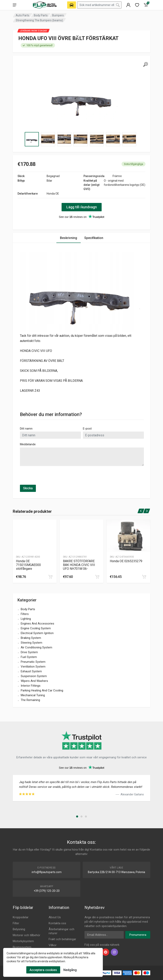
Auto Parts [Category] (23, 15)
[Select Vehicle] (72, 5)
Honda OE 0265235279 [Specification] (126, 561)
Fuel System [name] (29, 657)
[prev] (141, 511)
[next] (147, 511)
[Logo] (45, 5)
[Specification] (81, 96)
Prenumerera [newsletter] (138, 935)
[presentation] (50, 477)
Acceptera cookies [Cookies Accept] (43, 970)
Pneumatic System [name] (33, 662)
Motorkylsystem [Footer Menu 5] (23, 941)
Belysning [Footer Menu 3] (19, 929)
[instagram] (114, 952)
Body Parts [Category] (41, 15)
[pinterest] (106, 952)
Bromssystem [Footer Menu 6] (22, 947)
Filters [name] (25, 614)
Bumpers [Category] (58, 15)
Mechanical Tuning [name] (33, 695)
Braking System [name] (31, 638)
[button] (77, 817)
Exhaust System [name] (31, 671)
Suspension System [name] (34, 676)
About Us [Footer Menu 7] (55, 917)
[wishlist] (137, 5)
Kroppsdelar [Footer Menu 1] (21, 917)
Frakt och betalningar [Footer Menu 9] (62, 939)
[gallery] (145, 65)
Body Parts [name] (28, 609)
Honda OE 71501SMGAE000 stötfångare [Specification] (28, 565)
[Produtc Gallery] (35, 536)
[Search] (118, 5)
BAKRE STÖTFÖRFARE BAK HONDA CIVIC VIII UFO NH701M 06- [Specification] (79, 565)
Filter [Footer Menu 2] (16, 923)
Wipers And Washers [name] (34, 681)
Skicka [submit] (28, 488)
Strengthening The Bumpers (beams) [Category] (39, 20)
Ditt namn (26, 429)
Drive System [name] (29, 652)
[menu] (15, 5)
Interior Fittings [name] (31, 686)
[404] (128, 5)
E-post (87, 429)
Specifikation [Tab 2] (94, 238)
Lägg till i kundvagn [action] (82, 207)
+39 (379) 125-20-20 (47, 891)
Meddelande (28, 444)
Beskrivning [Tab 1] (69, 238)
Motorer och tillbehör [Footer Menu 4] (27, 935)
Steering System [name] (31, 643)
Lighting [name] (26, 619)
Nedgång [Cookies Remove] (70, 970)
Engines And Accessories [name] (37, 624)
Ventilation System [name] (33, 667)
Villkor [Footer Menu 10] (53, 945)
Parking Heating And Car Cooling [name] (42, 690)
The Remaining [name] (30, 700)
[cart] (50, 577)
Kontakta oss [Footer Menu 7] (57, 923)
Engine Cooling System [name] (36, 628)
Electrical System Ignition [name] (37, 633)
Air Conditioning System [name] (36, 647)
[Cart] (146, 5)
